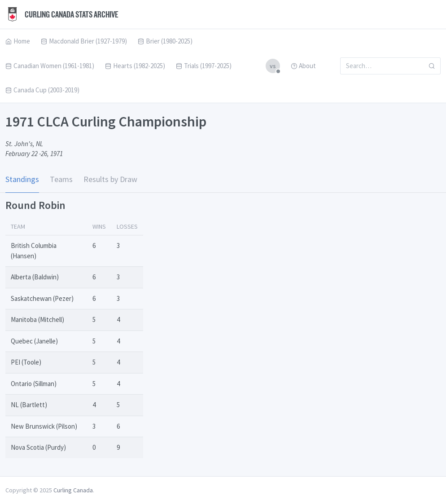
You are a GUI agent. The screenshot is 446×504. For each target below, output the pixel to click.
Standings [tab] (22, 179)
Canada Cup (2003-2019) (42, 90)
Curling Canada (73, 490)
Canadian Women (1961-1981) (50, 66)
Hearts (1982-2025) (135, 66)
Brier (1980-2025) (165, 41)
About (303, 66)
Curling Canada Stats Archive (62, 14)
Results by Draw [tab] (110, 179)
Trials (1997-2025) (204, 66)
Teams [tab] (61, 179)
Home (18, 41)
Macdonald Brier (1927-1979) (84, 41)
